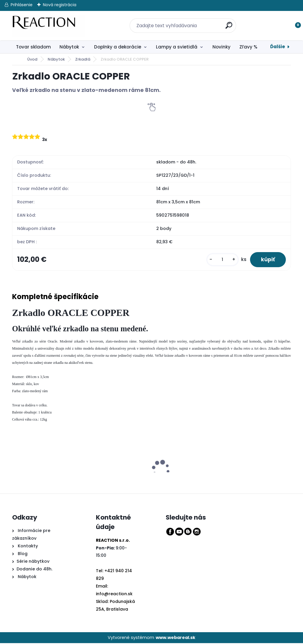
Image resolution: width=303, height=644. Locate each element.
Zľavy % (248, 47)
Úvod (32, 59)
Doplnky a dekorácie (118, 47)
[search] (225, 22)
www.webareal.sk (175, 638)
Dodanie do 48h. (34, 570)
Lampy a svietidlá (177, 47)
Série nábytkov (33, 562)
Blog (22, 554)
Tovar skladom (33, 47)
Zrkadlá (83, 59)
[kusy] (221, 260)
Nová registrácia (60, 5)
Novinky (221, 47)
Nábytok (69, 47)
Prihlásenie (22, 5)
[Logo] (48, 26)
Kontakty (28, 546)
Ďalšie (278, 47)
